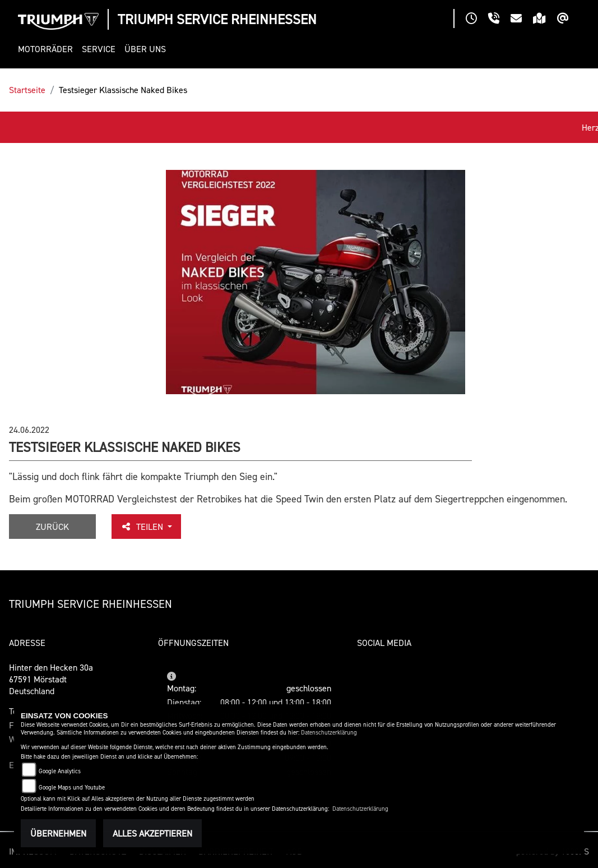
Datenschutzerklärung (329, 733)
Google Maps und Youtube (72, 788)
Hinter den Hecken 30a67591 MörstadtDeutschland (51, 679)
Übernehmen (58, 833)
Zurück (52, 527)
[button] (48, 49)
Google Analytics (60, 771)
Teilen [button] (143, 527)
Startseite (27, 90)
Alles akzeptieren (152, 833)
